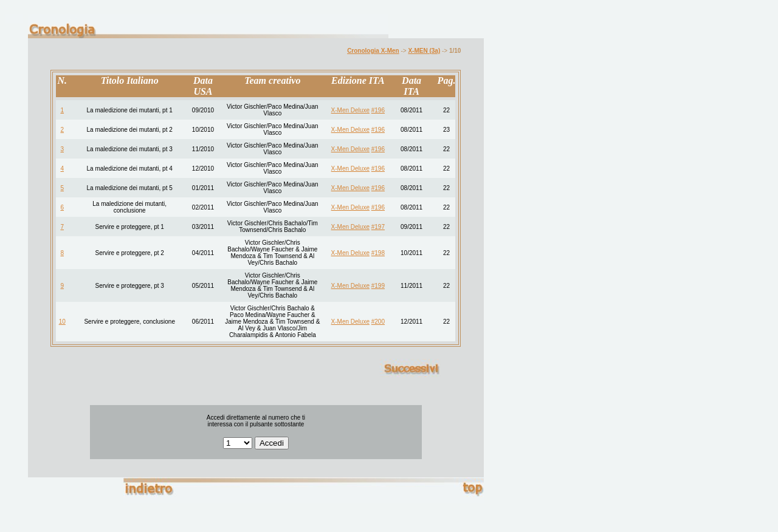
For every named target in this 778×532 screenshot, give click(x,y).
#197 (378, 227)
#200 (378, 322)
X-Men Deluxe (350, 110)
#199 (378, 286)
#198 (378, 253)
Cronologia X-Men (373, 51)
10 (62, 322)
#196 (378, 110)
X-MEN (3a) (424, 51)
